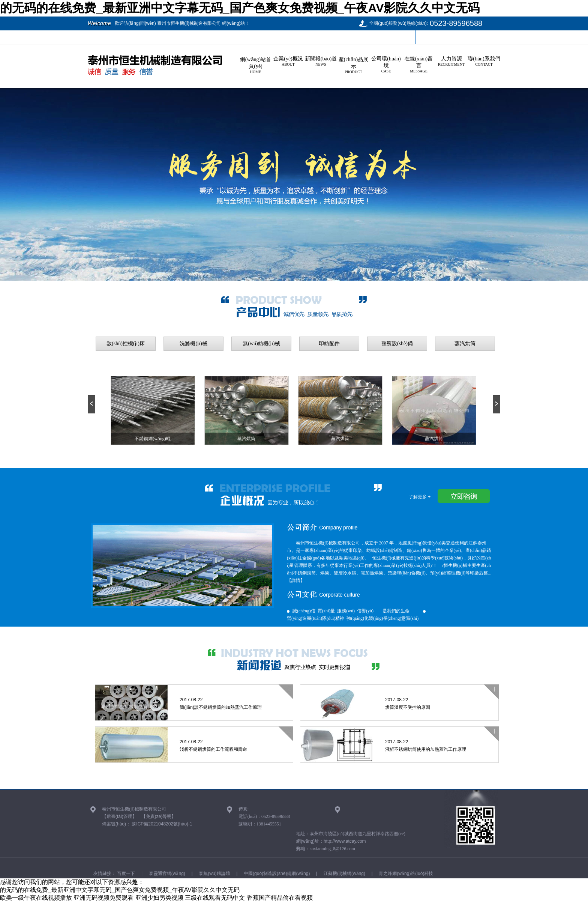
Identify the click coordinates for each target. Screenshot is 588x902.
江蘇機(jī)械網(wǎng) (344, 873)
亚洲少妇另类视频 (159, 898)
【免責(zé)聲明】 (159, 816)
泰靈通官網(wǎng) (166, 873)
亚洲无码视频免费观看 (103, 898)
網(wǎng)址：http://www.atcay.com (331, 841)
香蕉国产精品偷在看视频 (280, 898)
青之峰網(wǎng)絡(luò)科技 (405, 873)
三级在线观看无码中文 (215, 898)
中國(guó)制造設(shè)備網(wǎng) (276, 873)
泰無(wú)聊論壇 (214, 873)
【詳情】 (296, 580)
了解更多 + (420, 497)
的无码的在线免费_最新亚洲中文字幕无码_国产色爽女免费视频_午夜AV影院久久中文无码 (240, 8)
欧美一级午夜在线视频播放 (36, 898)
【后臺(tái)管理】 (119, 816)
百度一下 (125, 873)
